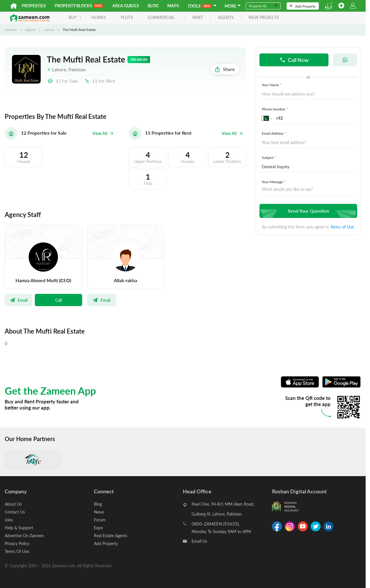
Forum (100, 520)
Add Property (303, 6)
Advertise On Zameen (24, 536)
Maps (173, 6)
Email (19, 300)
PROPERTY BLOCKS (79, 6)
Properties (34, 6)
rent (198, 18)
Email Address (275, 133)
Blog (153, 6)
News (99, 512)
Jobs (9, 520)
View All (103, 133)
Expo (98, 528)
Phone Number (275, 109)
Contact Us (15, 512)
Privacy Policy (17, 543)
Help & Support (19, 528)
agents (226, 18)
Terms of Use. (342, 227)
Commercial (161, 17)
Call (58, 300)
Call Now (294, 60)
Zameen (11, 30)
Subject (270, 157)
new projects (264, 18)
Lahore (49, 30)
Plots (127, 17)
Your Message (274, 182)
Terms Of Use (17, 551)
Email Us (199, 541)
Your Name (272, 85)
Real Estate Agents (111, 536)
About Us (13, 504)
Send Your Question (308, 211)
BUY (75, 17)
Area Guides (126, 6)
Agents (30, 30)
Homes (99, 17)
